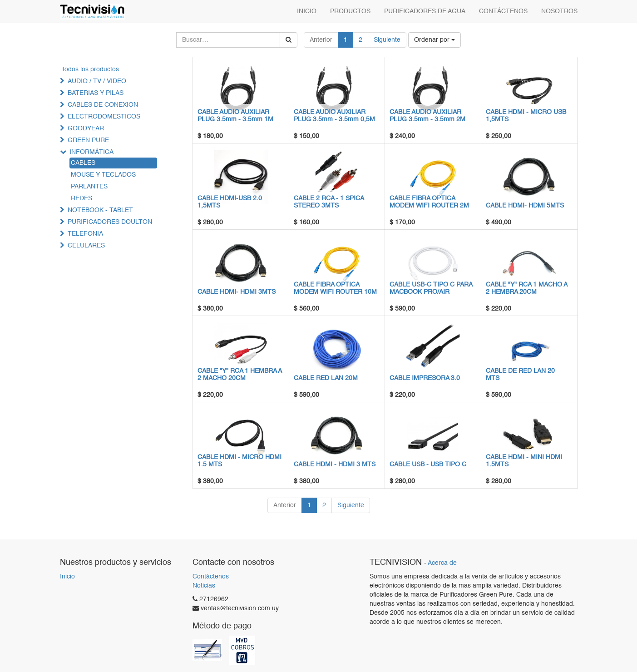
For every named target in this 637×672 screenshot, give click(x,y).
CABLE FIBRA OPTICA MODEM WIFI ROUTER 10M (335, 288)
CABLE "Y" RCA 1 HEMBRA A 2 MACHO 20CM (239, 374)
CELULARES (86, 246)
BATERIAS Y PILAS (96, 93)
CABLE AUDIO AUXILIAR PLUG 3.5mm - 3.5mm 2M (427, 116)
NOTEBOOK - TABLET (100, 210)
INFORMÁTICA (91, 152)
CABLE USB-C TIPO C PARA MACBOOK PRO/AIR (431, 288)
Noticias (204, 586)
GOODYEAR (86, 128)
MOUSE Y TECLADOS (103, 175)
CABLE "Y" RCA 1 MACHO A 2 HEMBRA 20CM (526, 288)
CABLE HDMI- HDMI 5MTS (525, 206)
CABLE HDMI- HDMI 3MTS (237, 292)
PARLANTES (89, 187)
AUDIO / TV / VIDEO (97, 81)
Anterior (321, 40)
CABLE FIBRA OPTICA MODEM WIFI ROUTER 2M (429, 202)
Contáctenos (211, 577)
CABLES (83, 163)
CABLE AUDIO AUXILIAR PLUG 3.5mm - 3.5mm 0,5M (334, 116)
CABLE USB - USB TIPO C (428, 464)
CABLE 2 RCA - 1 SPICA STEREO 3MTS (329, 202)
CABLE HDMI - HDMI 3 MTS (335, 464)
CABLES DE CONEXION (103, 105)
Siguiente (387, 40)
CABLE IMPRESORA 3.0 (425, 378)
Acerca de (442, 563)
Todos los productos (90, 69)
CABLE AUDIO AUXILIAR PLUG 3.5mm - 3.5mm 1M (235, 116)
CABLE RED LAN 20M (326, 378)
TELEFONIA (85, 234)
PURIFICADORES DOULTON (110, 222)
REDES (81, 198)
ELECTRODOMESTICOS (104, 117)
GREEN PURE (88, 140)
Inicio (67, 577)
